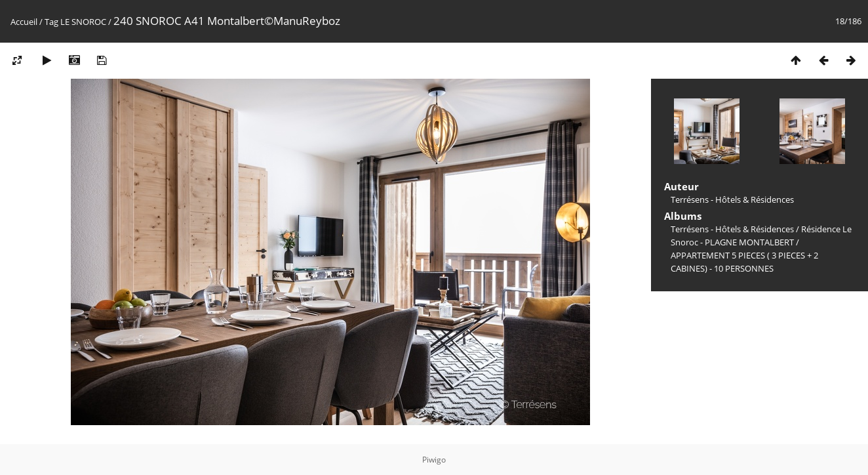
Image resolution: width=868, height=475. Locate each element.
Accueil (24, 22)
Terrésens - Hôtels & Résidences (732, 229)
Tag (51, 22)
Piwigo (434, 460)
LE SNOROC (83, 22)
